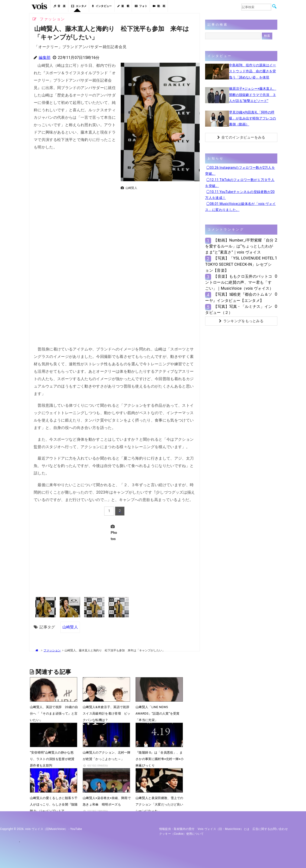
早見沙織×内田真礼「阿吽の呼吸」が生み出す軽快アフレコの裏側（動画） (252, 118)
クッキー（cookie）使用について (182, 834)
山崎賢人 (70, 627)
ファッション (52, 650)
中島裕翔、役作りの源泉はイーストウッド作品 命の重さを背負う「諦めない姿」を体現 (252, 71)
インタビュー (102, 6)
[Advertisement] (158, 225)
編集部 (45, 58)
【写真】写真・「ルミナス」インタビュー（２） (239, 310)
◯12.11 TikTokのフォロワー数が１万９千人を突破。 (240, 183)
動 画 (159, 6)
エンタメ (79, 6)
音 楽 (60, 6)
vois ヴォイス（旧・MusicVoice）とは (224, 829)
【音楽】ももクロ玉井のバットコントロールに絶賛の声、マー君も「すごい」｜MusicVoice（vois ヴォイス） (239, 282)
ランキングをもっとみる (241, 321)
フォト (141, 6)
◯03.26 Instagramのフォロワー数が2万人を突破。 (240, 171)
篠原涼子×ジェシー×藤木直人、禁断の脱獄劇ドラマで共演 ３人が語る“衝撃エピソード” (253, 95)
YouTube (76, 829)
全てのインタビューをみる (241, 137)
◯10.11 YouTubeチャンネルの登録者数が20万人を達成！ (240, 195)
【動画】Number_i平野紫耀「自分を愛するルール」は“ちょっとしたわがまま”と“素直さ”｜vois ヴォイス (239, 246)
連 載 (123, 6)
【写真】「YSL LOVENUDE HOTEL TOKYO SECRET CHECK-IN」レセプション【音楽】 (240, 264)
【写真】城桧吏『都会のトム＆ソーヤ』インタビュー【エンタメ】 (239, 297)
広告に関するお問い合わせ (270, 829)
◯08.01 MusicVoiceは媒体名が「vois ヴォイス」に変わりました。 (240, 207)
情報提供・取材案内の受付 (177, 829)
